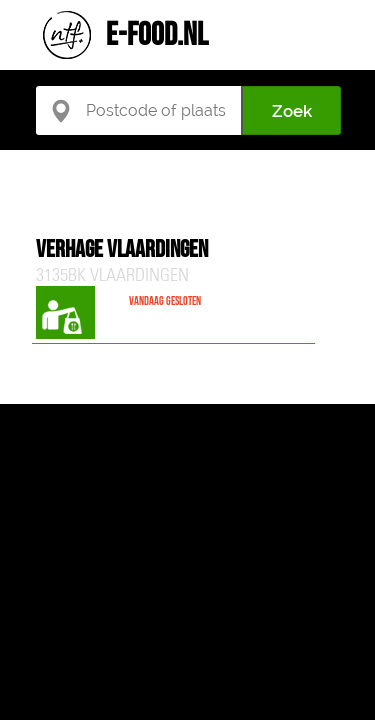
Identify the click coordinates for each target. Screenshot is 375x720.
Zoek (292, 111)
